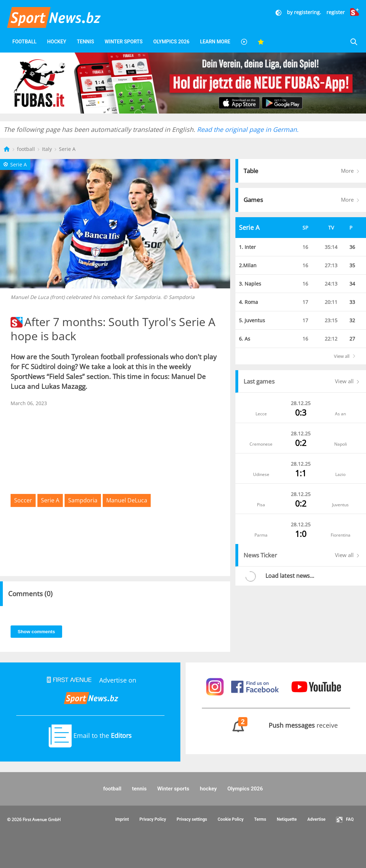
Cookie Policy (231, 819)
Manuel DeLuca (127, 500)
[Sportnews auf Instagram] (216, 686)
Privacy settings (192, 819)
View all (349, 356)
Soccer (23, 500)
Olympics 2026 (171, 42)
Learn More (215, 42)
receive (276, 725)
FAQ (345, 820)
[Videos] (244, 42)
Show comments (36, 632)
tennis (86, 42)
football (25, 42)
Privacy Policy (153, 819)
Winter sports (124, 42)
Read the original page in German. (248, 129)
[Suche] (354, 42)
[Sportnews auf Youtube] (316, 686)
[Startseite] (7, 149)
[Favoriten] (261, 42)
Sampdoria (83, 500)
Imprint (122, 819)
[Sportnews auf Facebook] (256, 686)
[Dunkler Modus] (279, 12)
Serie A (67, 149)
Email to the (90, 735)
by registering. (304, 12)
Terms (260, 819)
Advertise (317, 819)
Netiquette (287, 819)
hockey (57, 42)
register (336, 12)
